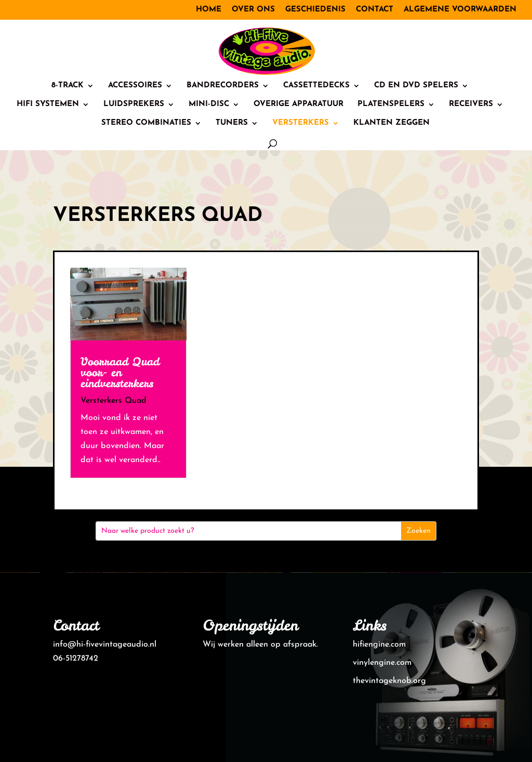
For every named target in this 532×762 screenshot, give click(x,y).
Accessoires (135, 86)
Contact (375, 10)
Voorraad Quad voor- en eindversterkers (120, 372)
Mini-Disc (209, 104)
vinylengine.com (382, 663)
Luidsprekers (134, 104)
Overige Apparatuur (298, 104)
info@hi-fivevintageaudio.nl (105, 645)
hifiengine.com (379, 645)
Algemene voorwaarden (460, 10)
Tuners (232, 123)
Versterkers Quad (114, 401)
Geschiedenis (315, 10)
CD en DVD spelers (416, 86)
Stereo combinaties (146, 123)
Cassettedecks (316, 86)
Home (209, 10)
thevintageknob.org (389, 681)
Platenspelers (391, 104)
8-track (68, 86)
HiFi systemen (48, 104)
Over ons (253, 10)
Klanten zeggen (391, 123)
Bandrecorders (223, 86)
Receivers (471, 104)
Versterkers (301, 123)
